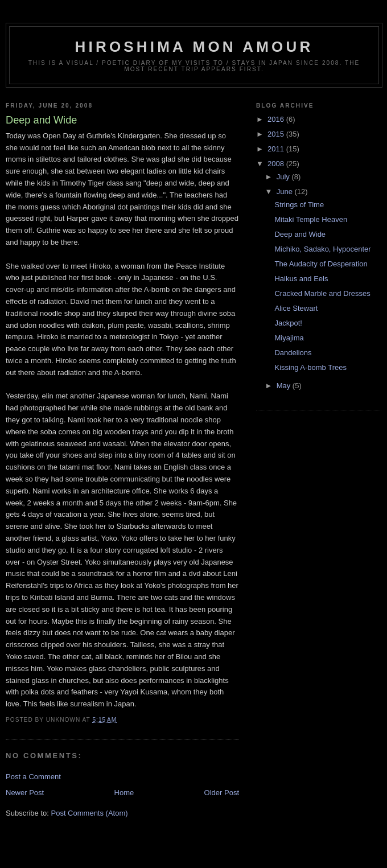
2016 (277, 119)
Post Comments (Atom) (90, 813)
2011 (277, 149)
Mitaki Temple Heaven (311, 219)
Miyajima (289, 338)
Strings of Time (299, 205)
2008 (277, 164)
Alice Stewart (296, 308)
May (285, 386)
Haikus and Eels (301, 279)
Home (124, 793)
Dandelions (293, 353)
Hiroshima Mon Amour (194, 47)
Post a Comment (33, 777)
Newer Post (25, 793)
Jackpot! (288, 323)
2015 (277, 134)
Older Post (222, 793)
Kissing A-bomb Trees (310, 367)
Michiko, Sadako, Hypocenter (322, 249)
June (286, 192)
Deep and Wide (300, 234)
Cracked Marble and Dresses (322, 293)
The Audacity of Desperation (321, 264)
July (284, 177)
